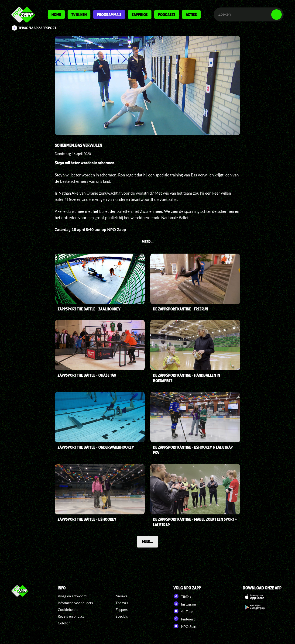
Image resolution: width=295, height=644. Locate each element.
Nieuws (121, 596)
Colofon (64, 623)
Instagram (185, 604)
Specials (122, 616)
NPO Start (185, 626)
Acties (191, 14)
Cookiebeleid (68, 610)
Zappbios (140, 14)
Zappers (122, 610)
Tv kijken (79, 14)
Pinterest (184, 619)
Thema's (122, 603)
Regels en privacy (71, 616)
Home (56, 14)
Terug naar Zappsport (37, 28)
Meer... (147, 541)
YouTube (183, 611)
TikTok (182, 596)
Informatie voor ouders (75, 603)
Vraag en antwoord (72, 596)
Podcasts (167, 14)
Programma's (109, 14)
